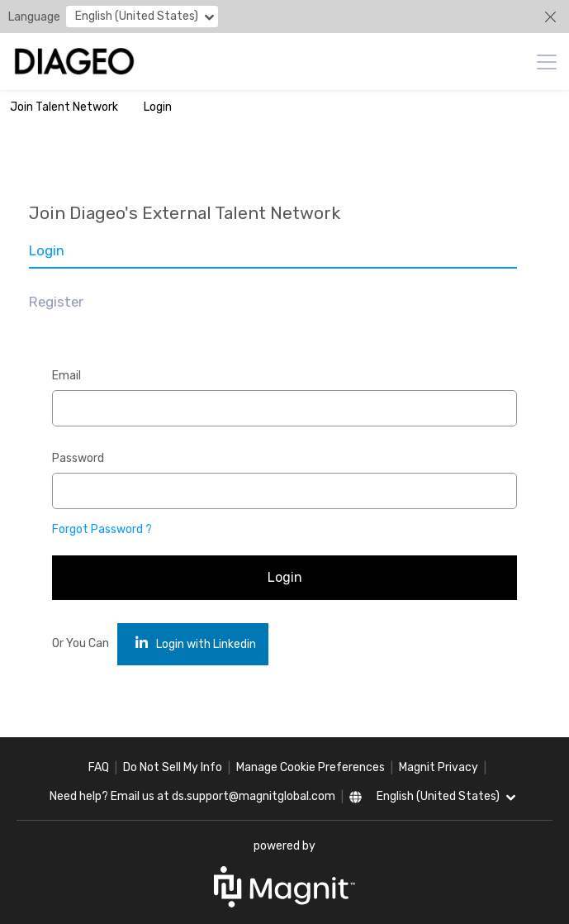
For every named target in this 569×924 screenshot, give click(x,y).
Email (66, 376)
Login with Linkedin (196, 644)
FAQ (99, 767)
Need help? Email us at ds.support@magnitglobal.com (192, 796)
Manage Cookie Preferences (311, 767)
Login (158, 107)
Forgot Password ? (102, 529)
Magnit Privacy (439, 767)
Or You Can (81, 643)
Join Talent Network (64, 107)
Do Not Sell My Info (173, 767)
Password (78, 458)
